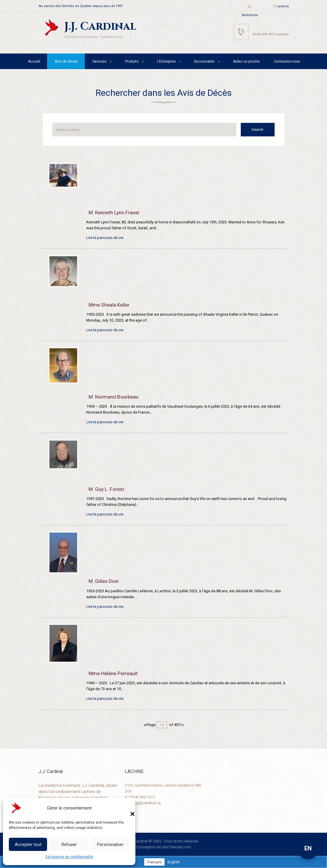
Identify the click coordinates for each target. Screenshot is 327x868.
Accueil (34, 61)
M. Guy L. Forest (106, 489)
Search (258, 129)
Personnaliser (110, 844)
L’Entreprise (166, 61)
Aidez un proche (246, 61)
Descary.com (180, 847)
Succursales (204, 61)
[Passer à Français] (154, 862)
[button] (127, 808)
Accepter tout (28, 844)
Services (99, 61)
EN (308, 848)
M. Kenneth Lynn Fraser (114, 213)
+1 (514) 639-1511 (140, 797)
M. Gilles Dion (104, 581)
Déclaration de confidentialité (69, 857)
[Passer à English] (174, 862)
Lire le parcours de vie (105, 238)
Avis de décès (66, 61)
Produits (132, 61)
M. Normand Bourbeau (113, 397)
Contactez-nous (287, 61)
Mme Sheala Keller (109, 305)
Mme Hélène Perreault (113, 673)
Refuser (69, 844)
